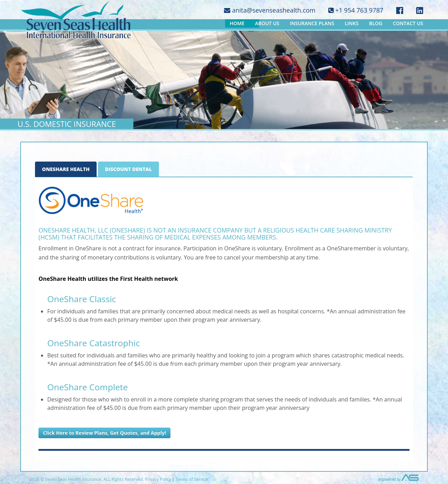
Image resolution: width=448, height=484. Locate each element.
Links (352, 23)
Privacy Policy (158, 479)
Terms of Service (192, 479)
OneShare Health (66, 169)
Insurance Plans (312, 23)
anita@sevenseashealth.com (270, 10)
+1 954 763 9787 (356, 10)
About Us (267, 23)
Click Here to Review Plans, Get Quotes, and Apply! (104, 433)
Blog (376, 23)
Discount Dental (128, 169)
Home (237, 23)
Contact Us (408, 23)
